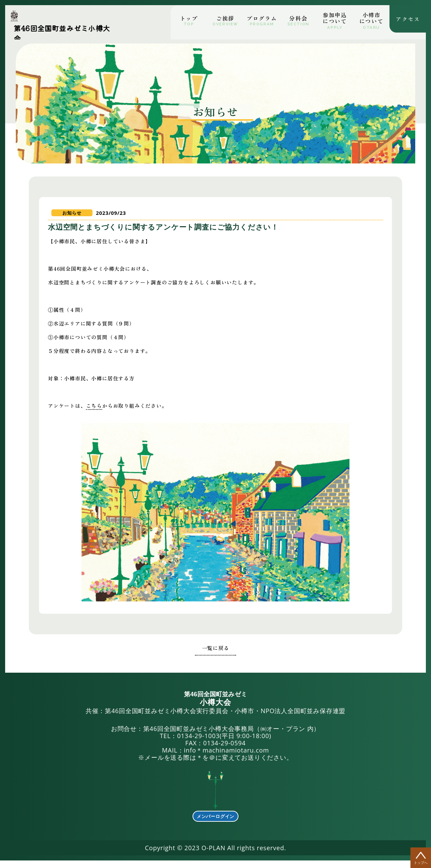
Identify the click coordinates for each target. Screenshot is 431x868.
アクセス (408, 17)
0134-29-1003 (198, 744)
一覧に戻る (215, 656)
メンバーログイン (215, 824)
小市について (371, 18)
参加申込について (335, 18)
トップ (189, 18)
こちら (111, 414)
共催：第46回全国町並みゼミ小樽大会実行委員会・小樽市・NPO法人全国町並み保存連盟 (216, 711)
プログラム (262, 18)
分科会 (298, 18)
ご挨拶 (225, 18)
